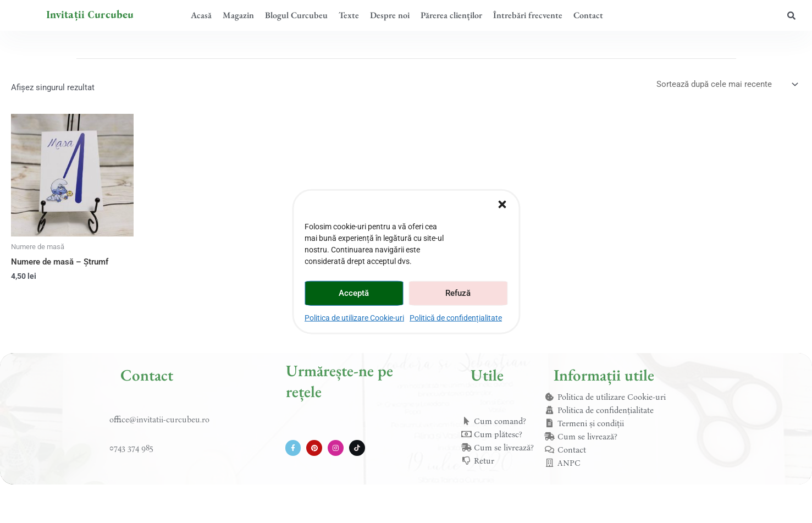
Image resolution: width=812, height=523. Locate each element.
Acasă (201, 15)
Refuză (458, 293)
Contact (588, 15)
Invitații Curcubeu (90, 15)
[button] (502, 204)
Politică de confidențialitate (456, 317)
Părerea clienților (451, 15)
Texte (349, 15)
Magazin (238, 15)
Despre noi (390, 15)
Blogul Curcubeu (296, 15)
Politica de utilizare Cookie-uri (354, 317)
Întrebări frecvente (528, 15)
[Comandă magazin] (727, 84)
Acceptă (354, 293)
